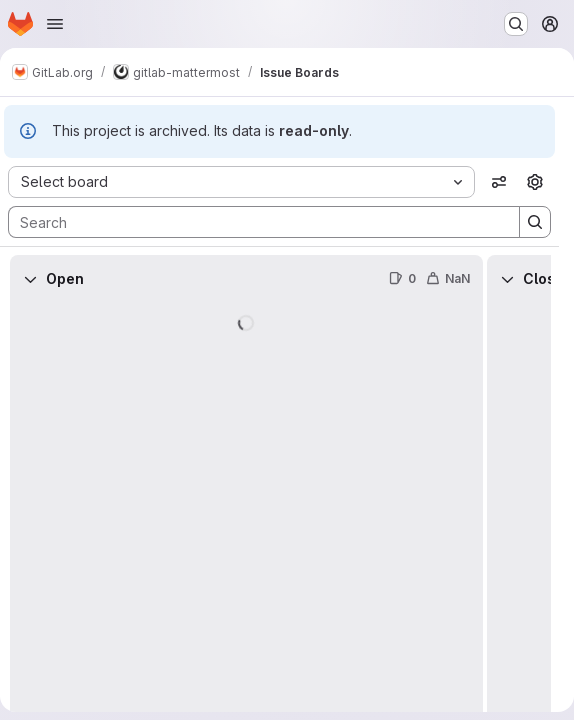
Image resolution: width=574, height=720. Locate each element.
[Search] (254, 222)
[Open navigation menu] (55, 24)
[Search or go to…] (516, 24)
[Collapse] (30, 279)
